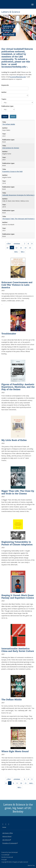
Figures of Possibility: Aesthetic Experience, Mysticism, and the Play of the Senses (18, 387)
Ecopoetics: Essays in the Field (12, 171)
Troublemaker (9, 334)
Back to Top (31, 865)
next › (17, 252)
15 (31, 248)
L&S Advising (7, 840)
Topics (4, 99)
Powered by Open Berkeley (9, 852)
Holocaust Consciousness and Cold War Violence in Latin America (17, 285)
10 (8, 248)
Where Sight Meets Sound (15, 751)
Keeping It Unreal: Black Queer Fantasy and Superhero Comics (18, 596)
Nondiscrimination (7, 857)
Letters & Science (11, 12)
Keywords (5, 85)
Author (4, 92)
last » (23, 252)
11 (26, 783)
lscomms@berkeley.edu (14, 67)
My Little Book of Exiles (14, 440)
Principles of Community (10, 843)
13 (22, 248)
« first (9, 244)
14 (26, 248)
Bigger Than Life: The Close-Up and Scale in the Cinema (18, 492)
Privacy (4, 860)
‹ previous (17, 244)
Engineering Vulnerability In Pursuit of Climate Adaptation (17, 543)
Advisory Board (7, 836)
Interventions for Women (11, 148)
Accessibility (5, 855)
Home (4, 827)
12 (17, 248)
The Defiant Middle (9, 124)
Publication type (7, 106)
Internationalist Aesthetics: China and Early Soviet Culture (18, 650)
